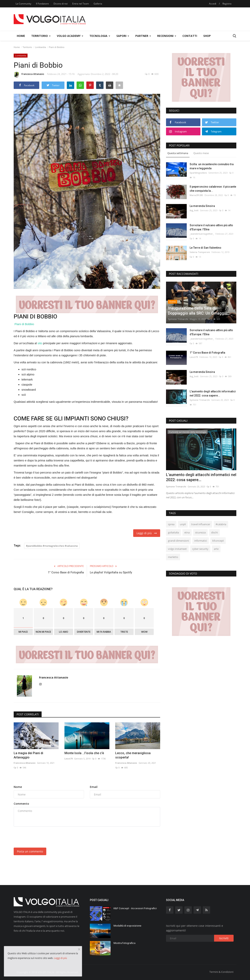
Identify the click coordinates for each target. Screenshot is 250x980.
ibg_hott (194, 210)
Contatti (190, 36)
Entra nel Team (81, 4)
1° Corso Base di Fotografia (66, 572)
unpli (183, 524)
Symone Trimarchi (178, 319)
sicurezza (200, 532)
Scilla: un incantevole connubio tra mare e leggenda (212, 166)
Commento (21, 804)
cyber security (200, 549)
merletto (173, 557)
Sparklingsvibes (198, 173)
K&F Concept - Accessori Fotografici (135, 908)
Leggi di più (147, 533)
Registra (227, 4)
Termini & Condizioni (221, 972)
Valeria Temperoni (200, 252)
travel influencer (201, 524)
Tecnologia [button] (100, 36)
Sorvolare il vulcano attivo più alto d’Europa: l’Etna (211, 227)
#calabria (221, 524)
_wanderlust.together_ (202, 234)
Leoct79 (69, 759)
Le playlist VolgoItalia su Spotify (111, 572)
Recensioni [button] (167, 36)
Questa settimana (178, 153)
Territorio (27, 47)
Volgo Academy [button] (70, 36)
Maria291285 (196, 195)
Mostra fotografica (124, 943)
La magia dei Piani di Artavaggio (28, 755)
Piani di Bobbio (24, 324)
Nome (18, 787)
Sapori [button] (123, 36)
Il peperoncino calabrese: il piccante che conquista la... (213, 189)
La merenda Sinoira (202, 206)
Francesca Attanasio (29, 75)
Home (21, 36)
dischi (214, 532)
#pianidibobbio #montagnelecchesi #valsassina (52, 546)
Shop (207, 36)
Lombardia (40, 47)
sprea (171, 524)
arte (216, 549)
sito (40, 343)
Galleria (98, 4)
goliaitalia (173, 532)
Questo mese (201, 153)
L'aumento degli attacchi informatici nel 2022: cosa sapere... (213, 393)
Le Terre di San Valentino (205, 248)
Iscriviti (224, 938)
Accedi (213, 4)
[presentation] (43, 837)
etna (187, 532)
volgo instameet (177, 549)
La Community (23, 4)
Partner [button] (143, 36)
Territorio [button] (41, 36)
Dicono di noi (61, 4)
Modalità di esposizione (127, 926)
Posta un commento (30, 851)
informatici (201, 541)
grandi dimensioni (178, 541)
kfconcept (218, 541)
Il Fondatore (42, 4)
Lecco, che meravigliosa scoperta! (133, 755)
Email (94, 787)
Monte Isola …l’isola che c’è (84, 753)
